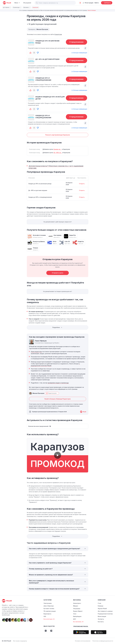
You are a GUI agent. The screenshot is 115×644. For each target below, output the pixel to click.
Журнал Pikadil (102, 609)
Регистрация (88, 3)
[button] (37, 3)
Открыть (82, 184)
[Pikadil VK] (46, 631)
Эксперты (101, 619)
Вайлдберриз (77, 616)
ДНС (75, 619)
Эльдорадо (77, 609)
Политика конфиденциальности (103, 641)
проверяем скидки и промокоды (58, 383)
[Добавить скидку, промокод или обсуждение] (107, 3)
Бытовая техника (49, 609)
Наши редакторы (36, 352)
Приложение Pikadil (81, 626)
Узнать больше (92, 10)
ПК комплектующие (50, 611)
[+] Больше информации (79, 53)
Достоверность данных (105, 611)
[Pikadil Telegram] (51, 631)
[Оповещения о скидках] (80, 3)
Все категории (49, 619)
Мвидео (76, 606)
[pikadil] (7, 3)
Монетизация (102, 616)
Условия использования (83, 641)
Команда (100, 606)
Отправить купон (57, 273)
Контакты (101, 622)
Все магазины (78, 622)
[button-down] (38, 53)
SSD (45, 616)
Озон (75, 614)
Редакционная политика (105, 614)
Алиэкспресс (77, 603)
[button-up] (31, 53)
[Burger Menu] (17, 3)
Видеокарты (47, 614)
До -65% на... (58, 153)
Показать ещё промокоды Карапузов (58, 135)
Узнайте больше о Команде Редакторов (57, 399)
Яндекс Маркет (78, 611)
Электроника (48, 603)
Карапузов (58, 34)
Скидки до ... (58, 149)
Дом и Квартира (49, 606)
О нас (100, 603)
